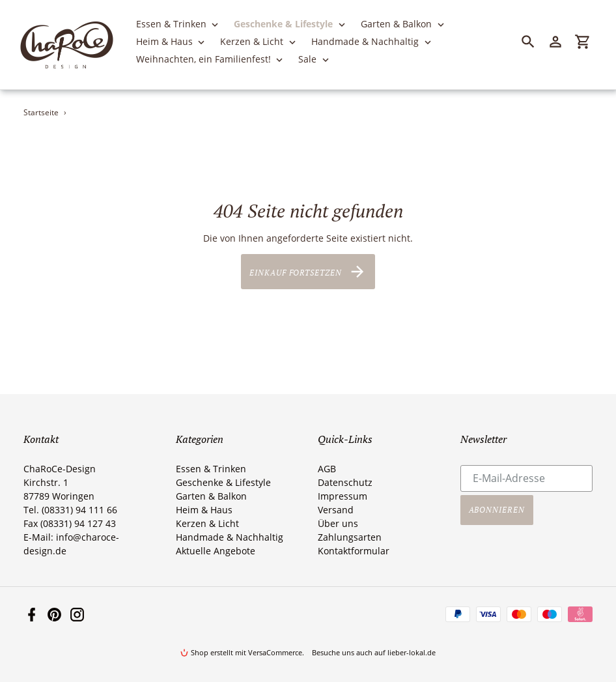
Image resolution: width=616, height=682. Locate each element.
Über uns (338, 523)
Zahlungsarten (350, 537)
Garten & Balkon (211, 496)
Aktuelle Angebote (216, 551)
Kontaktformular (354, 551)
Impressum (343, 496)
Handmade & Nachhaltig (230, 537)
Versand (336, 510)
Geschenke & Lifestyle (223, 482)
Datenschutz (345, 482)
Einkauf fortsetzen (308, 272)
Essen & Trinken (211, 469)
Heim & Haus (204, 510)
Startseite (41, 112)
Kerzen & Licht (207, 523)
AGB (327, 469)
